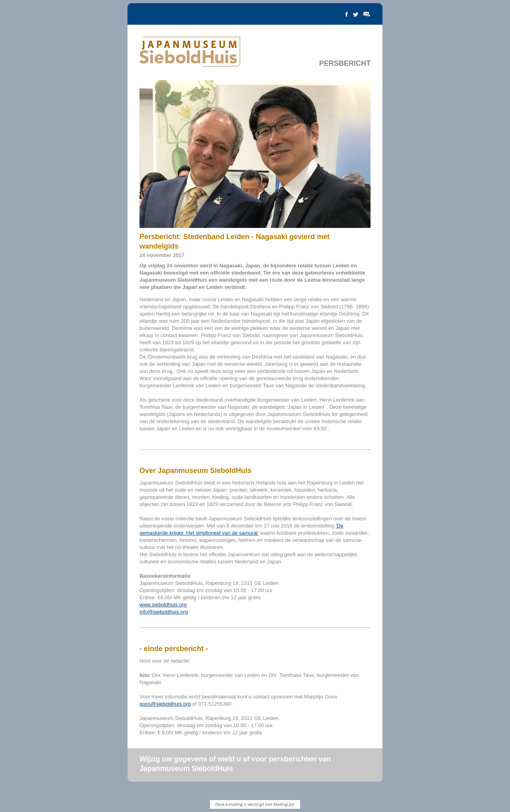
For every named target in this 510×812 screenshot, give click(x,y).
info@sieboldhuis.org (164, 612)
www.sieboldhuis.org (163, 605)
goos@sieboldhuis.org (165, 704)
